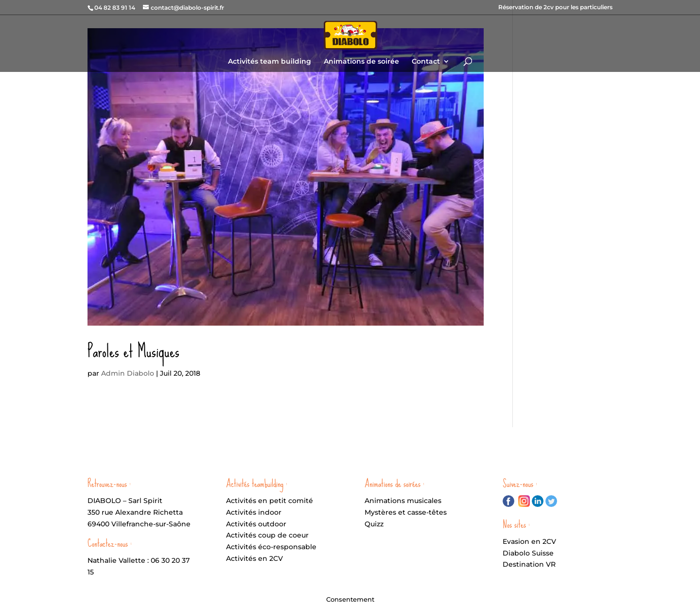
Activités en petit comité (270, 501)
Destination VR (529, 564)
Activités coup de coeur (267, 535)
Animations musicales (403, 501)
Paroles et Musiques (133, 351)
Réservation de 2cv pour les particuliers (555, 8)
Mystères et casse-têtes (406, 512)
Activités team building (270, 62)
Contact (426, 62)
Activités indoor (254, 512)
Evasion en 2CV (529, 541)
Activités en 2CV (254, 558)
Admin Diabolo (128, 373)
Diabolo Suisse (528, 553)
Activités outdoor (256, 524)
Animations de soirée (361, 62)
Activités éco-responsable (271, 547)
